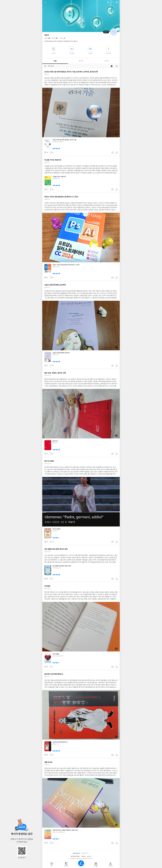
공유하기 (117, 153)
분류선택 (45, 66)
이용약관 (83, 856)
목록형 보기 (117, 66)
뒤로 (45, 2)
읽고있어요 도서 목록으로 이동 (54, 49)
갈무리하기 (113, 153)
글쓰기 (81, 863)
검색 (108, 2)
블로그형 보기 (112, 66)
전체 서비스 (117, 2)
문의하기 (89, 856)
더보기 (112, 2)
